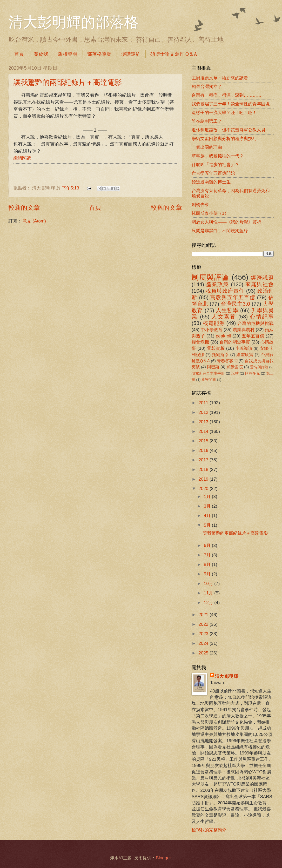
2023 (204, 634)
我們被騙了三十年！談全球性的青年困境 (231, 104)
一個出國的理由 (207, 147)
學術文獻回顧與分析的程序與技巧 (224, 138)
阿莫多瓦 (252, 373)
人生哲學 (227, 310)
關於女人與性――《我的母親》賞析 (226, 222)
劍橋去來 (200, 205)
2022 (204, 624)
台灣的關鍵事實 (235, 342)
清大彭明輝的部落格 (74, 22)
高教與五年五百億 (233, 297)
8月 (208, 564)
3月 (208, 506)
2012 (204, 412)
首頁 (19, 54)
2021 (204, 615)
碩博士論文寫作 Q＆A (174, 54)
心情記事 (262, 317)
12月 (209, 602)
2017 (204, 460)
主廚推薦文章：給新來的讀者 (220, 78)
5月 (208, 525)
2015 (204, 441)
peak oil (223, 336)
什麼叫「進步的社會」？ (215, 165)
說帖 (235, 373)
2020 (204, 488)
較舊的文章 (166, 208)
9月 (208, 574)
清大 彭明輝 (226, 676)
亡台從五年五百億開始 (213, 173)
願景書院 (235, 367)
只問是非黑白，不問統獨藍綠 (220, 231)
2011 (204, 403)
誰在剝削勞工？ (207, 121)
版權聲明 (68, 54)
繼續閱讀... (24, 158)
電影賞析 (216, 348)
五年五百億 (253, 336)
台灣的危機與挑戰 (256, 323)
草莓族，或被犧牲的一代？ (218, 156)
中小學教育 (212, 330)
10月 (209, 583)
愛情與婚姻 (259, 367)
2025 (204, 653)
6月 (208, 545)
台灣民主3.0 (235, 304)
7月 (208, 555)
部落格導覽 (99, 54)
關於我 (41, 54)
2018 (204, 469)
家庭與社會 (259, 284)
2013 (204, 422)
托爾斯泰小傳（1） (210, 213)
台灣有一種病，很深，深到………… (227, 95)
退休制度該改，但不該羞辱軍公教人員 (228, 130)
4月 (208, 515)
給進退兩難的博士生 (211, 182)
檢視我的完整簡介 (209, 830)
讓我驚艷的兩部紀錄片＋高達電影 (68, 82)
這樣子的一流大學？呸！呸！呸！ (224, 112)
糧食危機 (200, 342)
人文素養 (224, 317)
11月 (209, 593)
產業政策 (218, 284)
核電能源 (214, 323)
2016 (204, 450)
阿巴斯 (213, 367)
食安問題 (209, 380)
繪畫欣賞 (245, 355)
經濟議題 (262, 278)
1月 (208, 496)
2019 (204, 479)
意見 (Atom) (34, 221)
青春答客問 (227, 361)
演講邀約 (131, 54)
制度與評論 (210, 277)
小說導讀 (244, 348)
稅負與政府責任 (225, 291)
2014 (204, 431)
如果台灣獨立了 (207, 86)
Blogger (163, 858)
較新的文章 (24, 208)
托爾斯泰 (220, 355)
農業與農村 (244, 330)
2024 (204, 643)
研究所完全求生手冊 (208, 373)
